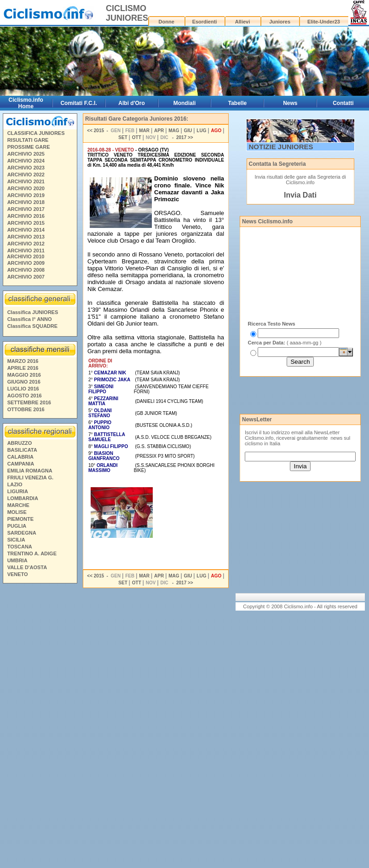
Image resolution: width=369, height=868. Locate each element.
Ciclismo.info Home (26, 103)
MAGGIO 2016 (24, 375)
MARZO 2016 (23, 361)
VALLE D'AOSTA (27, 567)
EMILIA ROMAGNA (30, 471)
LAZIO (15, 484)
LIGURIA (18, 491)
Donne (167, 22)
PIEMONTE (20, 519)
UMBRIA (17, 560)
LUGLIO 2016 (23, 389)
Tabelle (237, 103)
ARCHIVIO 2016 (26, 216)
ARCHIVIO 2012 (26, 244)
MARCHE (18, 505)
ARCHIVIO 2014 (26, 230)
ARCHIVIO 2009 (26, 263)
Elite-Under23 (324, 22)
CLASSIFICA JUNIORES (36, 133)
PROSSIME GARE (29, 147)
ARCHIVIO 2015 (26, 223)
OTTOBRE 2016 (26, 409)
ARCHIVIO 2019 (26, 195)
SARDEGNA (22, 533)
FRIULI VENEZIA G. (30, 478)
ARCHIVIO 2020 (26, 188)
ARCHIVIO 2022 (26, 175)
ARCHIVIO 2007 (26, 277)
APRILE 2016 (23, 368)
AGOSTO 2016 (25, 396)
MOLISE (17, 512)
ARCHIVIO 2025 (26, 154)
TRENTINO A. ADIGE (32, 553)
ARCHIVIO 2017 (26, 209)
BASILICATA (22, 450)
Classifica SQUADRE (32, 326)
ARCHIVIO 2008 (26, 270)
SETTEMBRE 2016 (29, 402)
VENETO (18, 574)
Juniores (280, 22)
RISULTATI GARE (28, 140)
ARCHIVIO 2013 (26, 237)
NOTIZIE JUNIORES (281, 147)
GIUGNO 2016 (24, 382)
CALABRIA (20, 457)
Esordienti (205, 22)
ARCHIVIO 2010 (26, 256)
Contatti (343, 103)
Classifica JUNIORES (33, 312)
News (290, 103)
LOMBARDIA (23, 498)
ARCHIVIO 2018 (26, 202)
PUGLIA (17, 526)
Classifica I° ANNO (30, 319)
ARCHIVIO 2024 (26, 161)
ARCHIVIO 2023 (26, 168)
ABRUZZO (20, 443)
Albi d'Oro (132, 103)
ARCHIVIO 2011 (26, 250)
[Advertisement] (40, 727)
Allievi (242, 22)
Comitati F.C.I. (78, 103)
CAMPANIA (21, 464)
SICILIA (16, 540)
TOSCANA (20, 547)
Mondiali (185, 103)
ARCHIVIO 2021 (26, 181)
